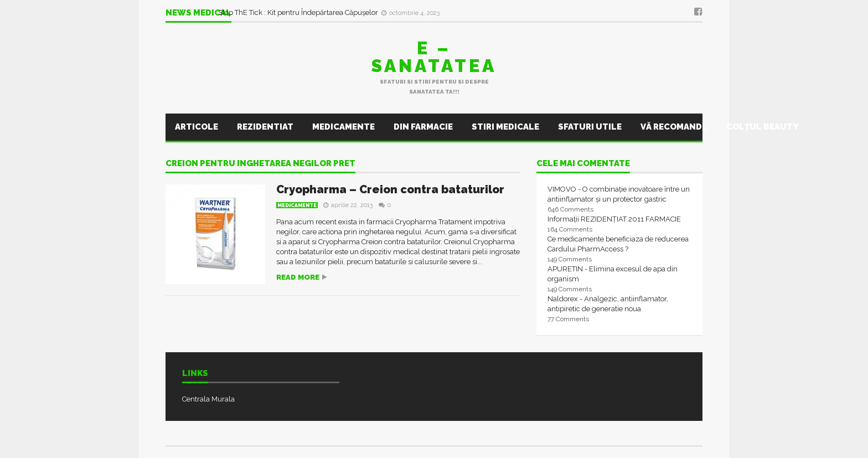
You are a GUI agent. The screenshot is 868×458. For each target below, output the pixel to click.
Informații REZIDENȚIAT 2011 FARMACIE (614, 219)
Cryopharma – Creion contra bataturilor (390, 189)
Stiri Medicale (505, 127)
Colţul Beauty (762, 127)
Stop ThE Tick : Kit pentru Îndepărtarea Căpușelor (299, 12)
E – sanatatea (434, 57)
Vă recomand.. (674, 127)
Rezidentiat (265, 127)
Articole (197, 127)
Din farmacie (423, 127)
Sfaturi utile (590, 127)
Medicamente (343, 127)
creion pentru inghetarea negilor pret (260, 164)
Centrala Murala (208, 399)
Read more (298, 277)
